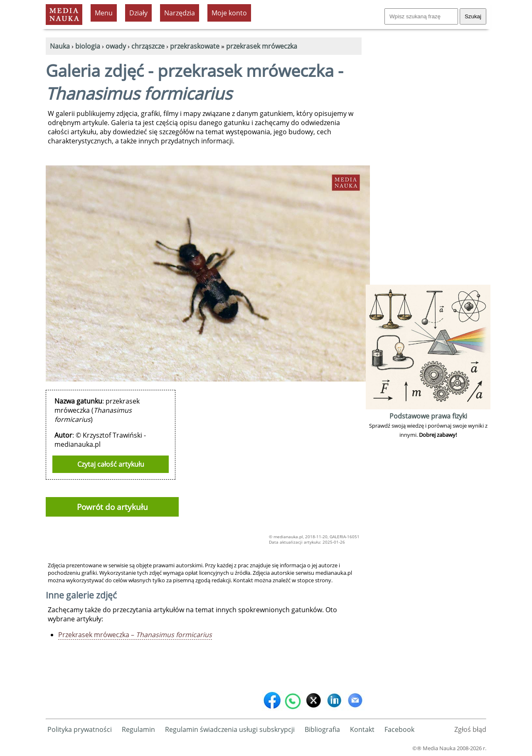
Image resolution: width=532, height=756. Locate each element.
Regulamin (138, 729)
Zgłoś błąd (470, 729)
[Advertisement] (428, 158)
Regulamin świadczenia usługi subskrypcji (230, 729)
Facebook (399, 729)
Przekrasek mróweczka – (135, 635)
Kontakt (362, 729)
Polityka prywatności (80, 729)
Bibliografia (322, 729)
